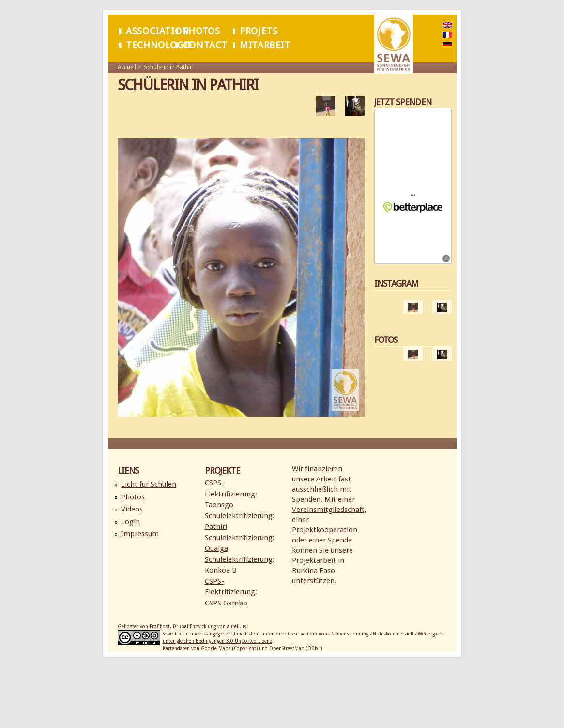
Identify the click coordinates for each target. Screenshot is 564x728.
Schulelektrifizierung (239, 516)
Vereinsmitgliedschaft (328, 510)
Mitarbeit (265, 45)
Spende (340, 540)
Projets (259, 31)
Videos (132, 509)
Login (130, 522)
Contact (205, 45)
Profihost (160, 627)
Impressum (140, 534)
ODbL (314, 648)
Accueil (127, 67)
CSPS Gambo (226, 603)
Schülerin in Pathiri (169, 67)
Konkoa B (221, 570)
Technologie (159, 45)
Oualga (216, 548)
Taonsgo (219, 505)
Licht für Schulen (149, 484)
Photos (202, 31)
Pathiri (216, 527)
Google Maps (216, 648)
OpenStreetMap (287, 648)
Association (157, 31)
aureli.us (237, 627)
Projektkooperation (325, 530)
